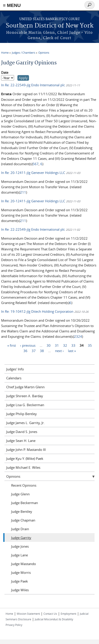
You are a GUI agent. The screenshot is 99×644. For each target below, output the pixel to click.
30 (49, 345)
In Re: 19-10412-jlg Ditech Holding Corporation (38, 311)
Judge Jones (20, 546)
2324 (78, 336)
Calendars (14, 378)
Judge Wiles (20, 590)
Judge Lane (20, 555)
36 (25, 351)
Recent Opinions (24, 485)
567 (36, 164)
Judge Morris (21, 572)
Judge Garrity (21, 538)
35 (90, 345)
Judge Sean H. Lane (21, 441)
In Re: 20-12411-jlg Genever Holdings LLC (34, 173)
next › (59, 351)
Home (5, 53)
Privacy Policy (14, 625)
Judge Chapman (23, 520)
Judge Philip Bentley (22, 414)
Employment (68, 614)
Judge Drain (20, 529)
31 (57, 345)
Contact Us (50, 614)
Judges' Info (15, 369)
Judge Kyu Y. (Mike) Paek (25, 458)
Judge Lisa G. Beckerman (25, 405)
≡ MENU (12, 5)
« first (12, 345)
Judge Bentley (22, 511)
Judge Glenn (20, 494)
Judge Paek (20, 581)
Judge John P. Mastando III (26, 450)
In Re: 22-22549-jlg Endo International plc (33, 85)
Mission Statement (28, 614)
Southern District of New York (50, 26)
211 (23, 192)
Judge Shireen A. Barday (25, 396)
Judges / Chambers (24, 53)
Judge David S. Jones (22, 432)
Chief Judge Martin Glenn (25, 387)
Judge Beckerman (25, 503)
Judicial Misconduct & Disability (54, 619)
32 (65, 345)
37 (34, 351)
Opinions (44, 53)
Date (5, 72)
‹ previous (28, 345)
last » (72, 351)
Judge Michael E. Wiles (23, 467)
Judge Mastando (24, 564)
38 (42, 351)
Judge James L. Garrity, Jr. (25, 423)
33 (73, 345)
